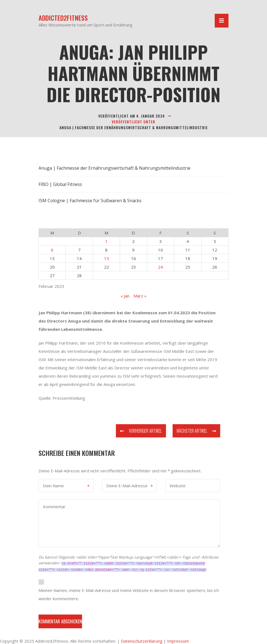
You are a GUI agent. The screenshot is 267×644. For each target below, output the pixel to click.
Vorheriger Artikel (141, 431)
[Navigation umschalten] (222, 21)
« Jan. (125, 296)
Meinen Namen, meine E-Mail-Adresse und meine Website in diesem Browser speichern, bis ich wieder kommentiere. (129, 594)
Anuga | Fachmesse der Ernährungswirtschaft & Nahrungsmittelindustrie (134, 127)
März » (140, 296)
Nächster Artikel (196, 431)
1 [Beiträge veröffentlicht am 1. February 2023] (106, 241)
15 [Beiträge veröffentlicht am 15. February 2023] (107, 258)
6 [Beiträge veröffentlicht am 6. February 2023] (52, 250)
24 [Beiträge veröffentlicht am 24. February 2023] (160, 267)
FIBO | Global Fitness (60, 184)
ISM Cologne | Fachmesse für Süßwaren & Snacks (90, 201)
